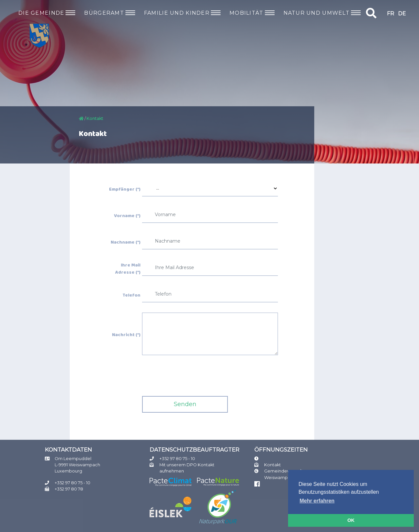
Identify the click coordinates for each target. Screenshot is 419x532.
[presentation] (192, 378)
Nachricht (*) (126, 335)
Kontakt (273, 465)
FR (391, 14)
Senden (185, 404)
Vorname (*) (127, 216)
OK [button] (351, 520)
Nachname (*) (126, 243)
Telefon (131, 296)
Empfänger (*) (125, 190)
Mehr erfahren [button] (317, 501)
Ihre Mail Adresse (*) (128, 269)
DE (402, 14)
